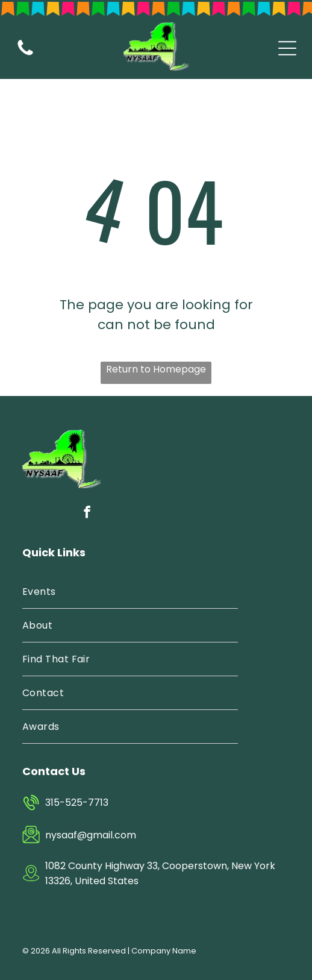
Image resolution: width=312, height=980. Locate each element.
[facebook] (87, 514)
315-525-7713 (77, 803)
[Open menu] (287, 48)
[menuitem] (130, 592)
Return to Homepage (156, 369)
